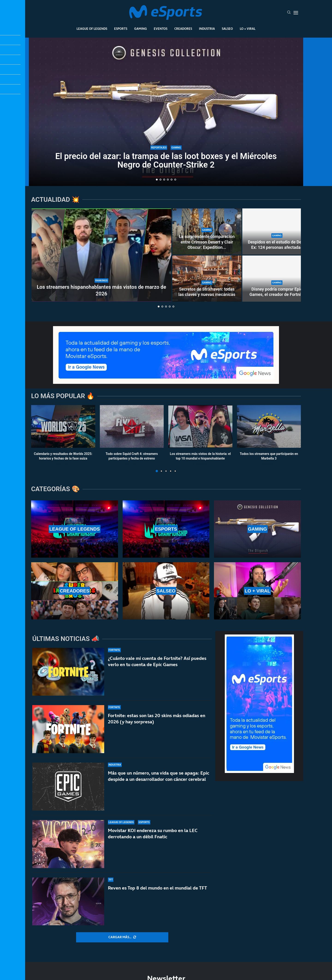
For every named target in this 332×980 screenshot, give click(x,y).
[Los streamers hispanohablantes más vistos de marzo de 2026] (101, 255)
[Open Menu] (296, 13)
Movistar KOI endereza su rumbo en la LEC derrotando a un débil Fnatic (153, 834)
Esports (121, 29)
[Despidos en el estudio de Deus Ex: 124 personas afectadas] (277, 231)
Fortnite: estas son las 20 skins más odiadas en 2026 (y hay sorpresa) (157, 719)
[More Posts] (122, 937)
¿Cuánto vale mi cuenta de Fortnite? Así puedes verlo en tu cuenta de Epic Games (157, 661)
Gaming (141, 29)
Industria (207, 29)
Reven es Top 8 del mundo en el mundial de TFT (157, 889)
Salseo (227, 29)
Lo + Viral (248, 29)
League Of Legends (92, 29)
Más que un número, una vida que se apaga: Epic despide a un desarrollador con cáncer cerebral (159, 776)
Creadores (183, 29)
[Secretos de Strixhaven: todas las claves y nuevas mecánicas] (207, 279)
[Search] (289, 13)
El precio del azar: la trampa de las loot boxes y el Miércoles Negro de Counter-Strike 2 (166, 161)
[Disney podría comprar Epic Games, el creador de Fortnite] (277, 279)
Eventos (161, 29)
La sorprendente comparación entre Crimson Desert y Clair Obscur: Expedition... (207, 242)
